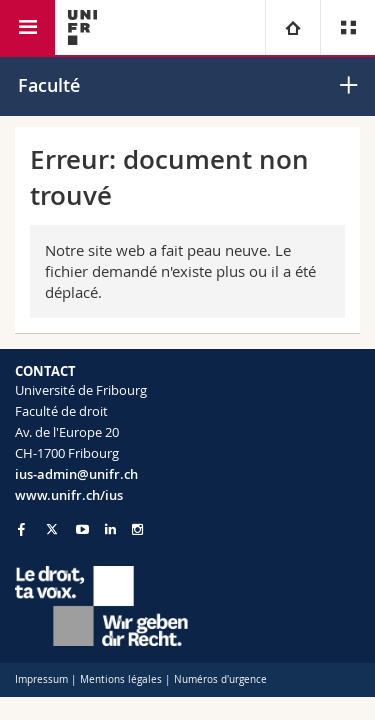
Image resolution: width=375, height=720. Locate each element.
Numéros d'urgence (220, 679)
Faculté (49, 85)
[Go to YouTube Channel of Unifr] (82, 529)
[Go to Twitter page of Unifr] (52, 529)
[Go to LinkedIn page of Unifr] (110, 529)
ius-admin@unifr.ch (76, 474)
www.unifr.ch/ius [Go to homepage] (69, 495)
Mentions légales (121, 679)
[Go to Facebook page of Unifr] (21, 529)
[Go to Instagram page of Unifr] (137, 529)
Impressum (41, 679)
